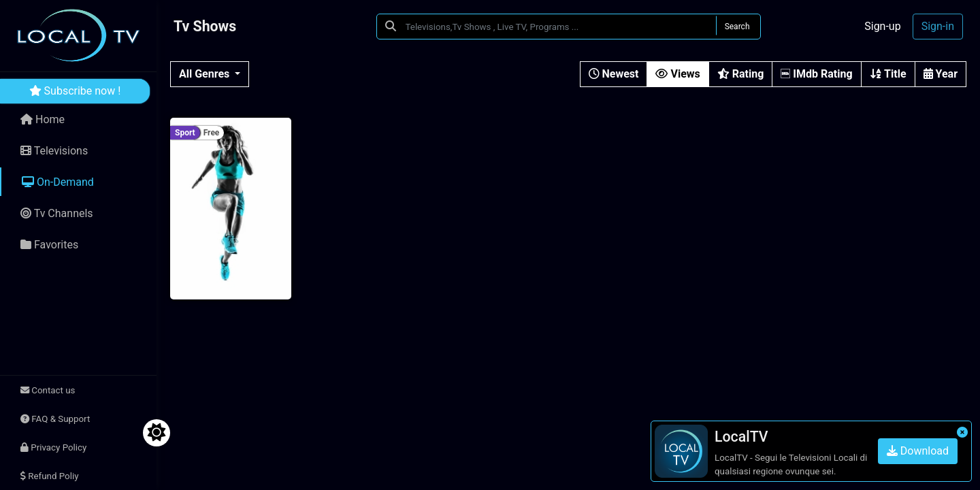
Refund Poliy (49, 476)
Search (737, 27)
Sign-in (938, 26)
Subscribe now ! (75, 91)
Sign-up (882, 26)
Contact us (48, 390)
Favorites (49, 245)
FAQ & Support (55, 419)
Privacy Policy (53, 447)
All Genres (206, 74)
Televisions (54, 151)
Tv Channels (57, 213)
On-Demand (58, 182)
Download (918, 451)
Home (43, 119)
